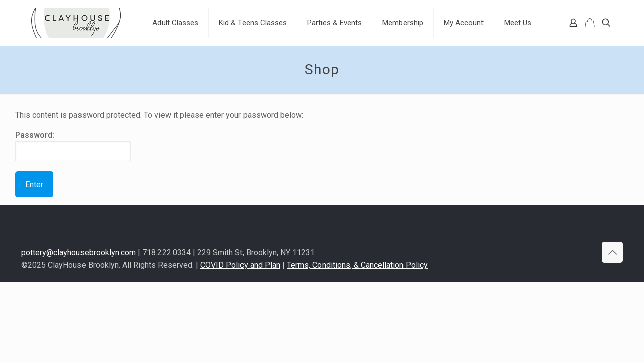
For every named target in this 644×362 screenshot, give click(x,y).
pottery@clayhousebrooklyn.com (78, 253)
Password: (73, 146)
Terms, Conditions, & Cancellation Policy (357, 265)
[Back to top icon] (612, 252)
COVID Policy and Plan (240, 265)
